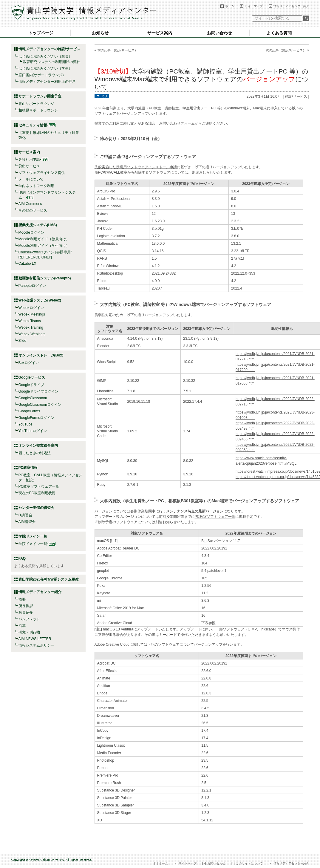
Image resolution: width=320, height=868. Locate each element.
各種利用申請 (29, 160)
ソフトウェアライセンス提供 (42, 173)
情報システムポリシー (36, 645)
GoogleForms (29, 411)
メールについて (31, 179)
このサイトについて (249, 863)
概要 (22, 599)
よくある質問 (279, 33)
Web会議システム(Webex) (40, 300)
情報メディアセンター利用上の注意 (47, 82)
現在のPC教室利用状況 (37, 493)
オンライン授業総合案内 (38, 446)
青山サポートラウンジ (36, 104)
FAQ (22, 558)
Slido (23, 341)
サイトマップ (254, 6)
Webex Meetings (32, 314)
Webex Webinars (32, 334)
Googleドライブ (31, 385)
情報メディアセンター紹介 (291, 6)
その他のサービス (33, 210)
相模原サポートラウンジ (38, 110)
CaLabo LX (27, 264)
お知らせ (100, 33)
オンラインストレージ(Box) (41, 355)
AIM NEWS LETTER (35, 639)
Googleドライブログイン (39, 391)
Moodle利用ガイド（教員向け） (44, 239)
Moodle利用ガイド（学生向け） (44, 246)
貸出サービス (29, 166)
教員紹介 (26, 613)
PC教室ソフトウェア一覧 (39, 486)
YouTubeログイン (33, 431)
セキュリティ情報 (37, 125)
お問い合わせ (219, 33)
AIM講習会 (27, 522)
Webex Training (31, 327)
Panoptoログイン (32, 286)
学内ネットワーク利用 (36, 186)
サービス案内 (160, 33)
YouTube (25, 424)
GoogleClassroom (33, 398)
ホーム (230, 6)
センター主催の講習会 (36, 508)
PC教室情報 (28, 468)
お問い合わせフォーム (177, 123)
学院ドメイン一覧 (37, 544)
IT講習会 (25, 515)
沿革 (22, 626)
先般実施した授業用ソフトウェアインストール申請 (136, 167)
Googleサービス (32, 377)
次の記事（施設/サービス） (286, 50)
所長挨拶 (26, 606)
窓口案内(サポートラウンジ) (41, 75)
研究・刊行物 (29, 632)
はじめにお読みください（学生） (45, 68)
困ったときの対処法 (35, 453)
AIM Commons (30, 204)
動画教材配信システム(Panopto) (45, 278)
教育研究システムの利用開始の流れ (52, 62)
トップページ (41, 33)
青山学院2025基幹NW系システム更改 (49, 579)
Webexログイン (31, 308)
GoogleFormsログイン (37, 418)
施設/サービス (296, 97)
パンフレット (29, 619)
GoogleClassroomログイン (40, 405)
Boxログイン (29, 363)
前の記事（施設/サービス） (118, 50)
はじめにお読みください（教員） (45, 56)
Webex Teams (30, 321)
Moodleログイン (31, 232)
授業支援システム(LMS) (38, 225)
